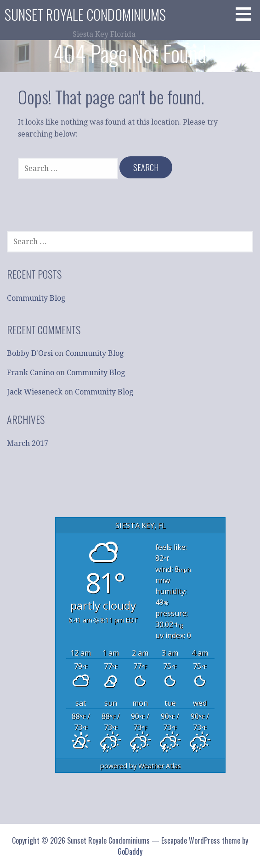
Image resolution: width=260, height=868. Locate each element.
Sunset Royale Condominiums (85, 14)
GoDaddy (130, 851)
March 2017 (28, 443)
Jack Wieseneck (35, 392)
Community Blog (36, 298)
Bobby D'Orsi (30, 353)
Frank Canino (31, 373)
